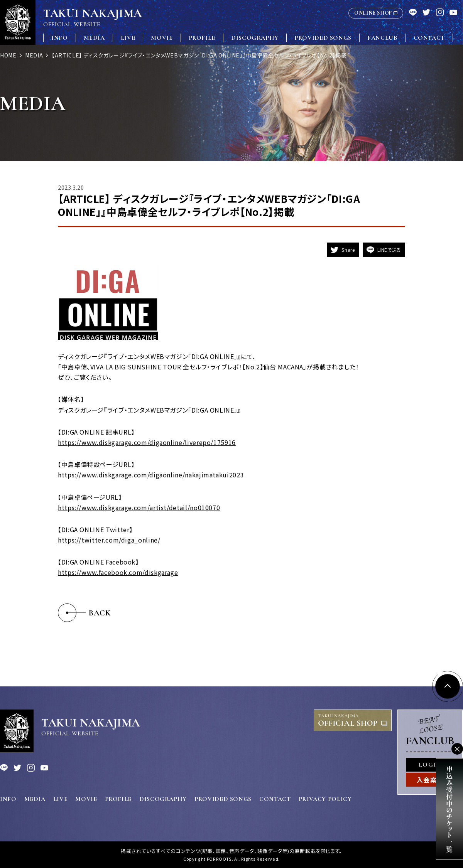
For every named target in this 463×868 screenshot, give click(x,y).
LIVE (128, 38)
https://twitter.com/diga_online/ (109, 540)
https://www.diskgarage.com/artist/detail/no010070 (139, 507)
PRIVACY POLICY (325, 799)
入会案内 (430, 780)
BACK (100, 613)
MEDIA (94, 38)
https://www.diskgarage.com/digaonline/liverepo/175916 (147, 442)
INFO (60, 38)
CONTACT (429, 38)
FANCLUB (382, 38)
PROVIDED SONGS (323, 38)
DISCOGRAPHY (255, 38)
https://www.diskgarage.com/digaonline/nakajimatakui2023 (151, 475)
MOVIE (162, 38)
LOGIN (430, 765)
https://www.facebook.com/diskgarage (118, 572)
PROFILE (202, 38)
